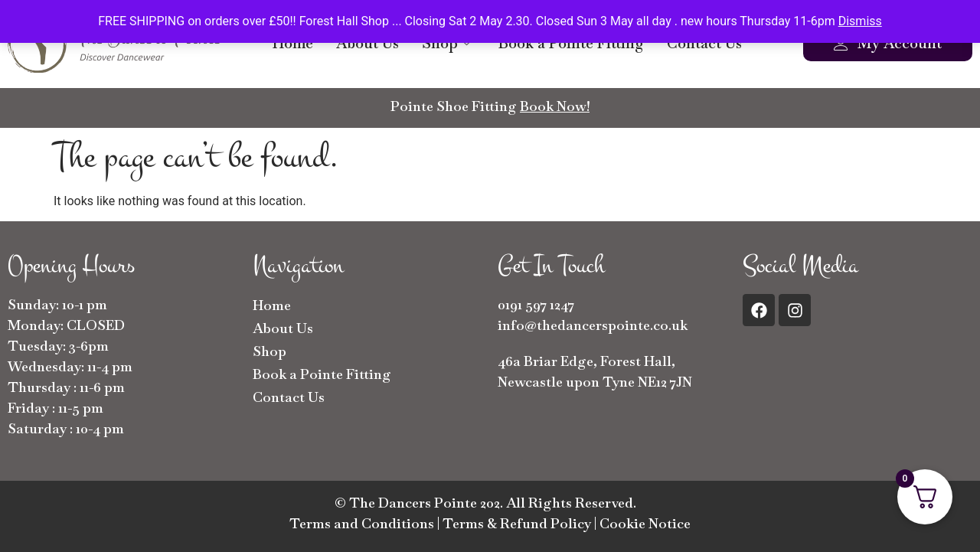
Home (293, 43)
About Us (367, 43)
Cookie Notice (645, 523)
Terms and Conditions (362, 523)
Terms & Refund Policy (517, 523)
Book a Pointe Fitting (571, 43)
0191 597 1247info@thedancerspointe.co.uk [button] (593, 315)
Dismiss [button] (860, 21)
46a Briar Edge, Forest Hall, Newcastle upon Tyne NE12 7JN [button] (595, 371)
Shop (446, 43)
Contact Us (704, 43)
